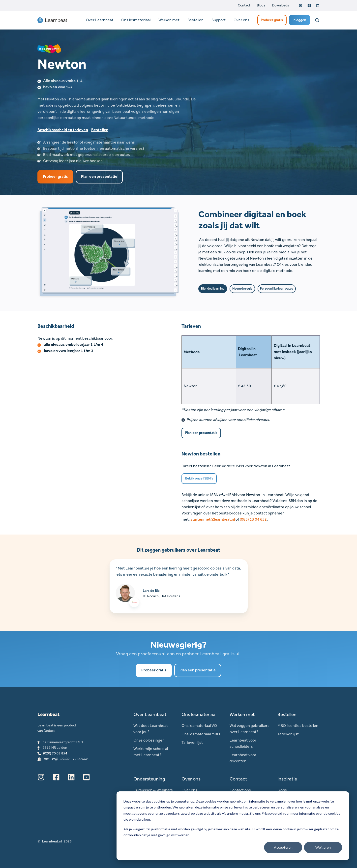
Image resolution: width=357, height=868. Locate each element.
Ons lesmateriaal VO (199, 726)
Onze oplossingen (149, 740)
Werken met (169, 20)
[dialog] (233, 826)
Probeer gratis (272, 20)
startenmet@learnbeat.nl (213, 519)
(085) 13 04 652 (253, 519)
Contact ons (240, 790)
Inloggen (299, 20)
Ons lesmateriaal (136, 20)
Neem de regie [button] (242, 288)
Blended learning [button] (213, 288)
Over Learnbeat (100, 20)
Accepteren (283, 847)
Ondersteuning (149, 779)
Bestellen (195, 20)
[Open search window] (317, 20)
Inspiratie (287, 779)
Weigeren (323, 847)
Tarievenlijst (192, 742)
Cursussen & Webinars (153, 790)
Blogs (261, 5)
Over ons (241, 20)
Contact (244, 5)
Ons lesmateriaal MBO (201, 734)
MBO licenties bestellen (298, 726)
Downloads (281, 5)
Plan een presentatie (99, 176)
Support (219, 20)
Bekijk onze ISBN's (199, 478)
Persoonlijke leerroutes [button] (277, 288)
